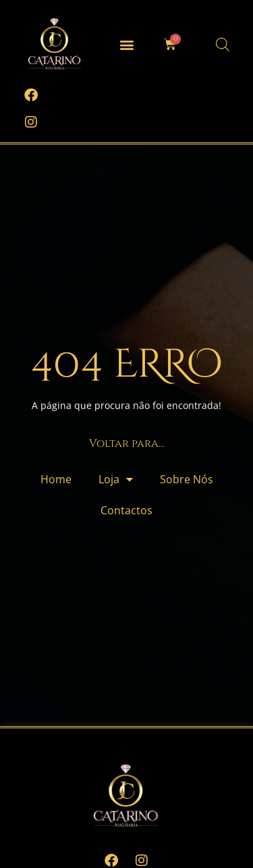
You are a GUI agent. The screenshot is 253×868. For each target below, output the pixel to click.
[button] (126, 44)
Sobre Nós (187, 479)
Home (56, 479)
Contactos (126, 510)
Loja (116, 479)
